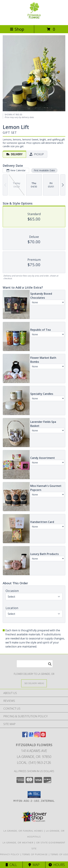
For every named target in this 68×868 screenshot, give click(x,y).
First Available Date (44, 170)
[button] (34, 795)
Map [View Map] (34, 865)
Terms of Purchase (35, 854)
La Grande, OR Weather (18, 843)
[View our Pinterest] (43, 736)
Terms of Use (59, 854)
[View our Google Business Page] (31, 736)
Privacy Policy (10, 854)
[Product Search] (35, 664)
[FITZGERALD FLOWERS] (34, 20)
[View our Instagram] (37, 736)
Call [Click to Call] (11, 865)
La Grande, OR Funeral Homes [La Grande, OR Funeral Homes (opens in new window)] (23, 831)
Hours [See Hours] (57, 865)
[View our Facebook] (25, 736)
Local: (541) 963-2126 (34, 763)
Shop (17, 29)
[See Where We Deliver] (34, 683)
